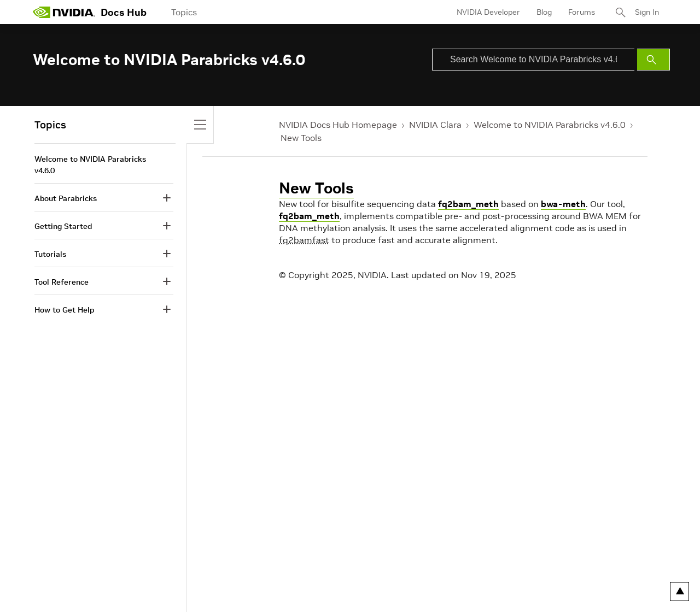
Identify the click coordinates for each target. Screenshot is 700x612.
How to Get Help (64, 310)
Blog (544, 12)
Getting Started (63, 226)
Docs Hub (124, 12)
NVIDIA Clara (435, 125)
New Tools (301, 138)
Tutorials (50, 254)
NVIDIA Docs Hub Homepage (338, 125)
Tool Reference (62, 282)
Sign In (647, 12)
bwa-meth (563, 204)
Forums (582, 12)
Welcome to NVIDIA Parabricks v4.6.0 (550, 125)
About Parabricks (66, 198)
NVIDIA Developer (488, 12)
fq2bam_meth (468, 204)
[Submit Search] (654, 60)
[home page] (64, 12)
